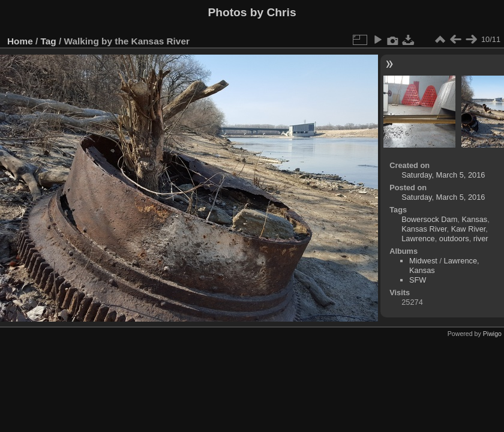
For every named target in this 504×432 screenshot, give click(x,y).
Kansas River (424, 229)
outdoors (454, 238)
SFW (418, 280)
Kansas (474, 219)
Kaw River (469, 229)
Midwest (423, 261)
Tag (49, 41)
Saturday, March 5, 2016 (443, 175)
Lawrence (418, 238)
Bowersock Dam (429, 219)
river (481, 238)
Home (20, 41)
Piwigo (492, 334)
